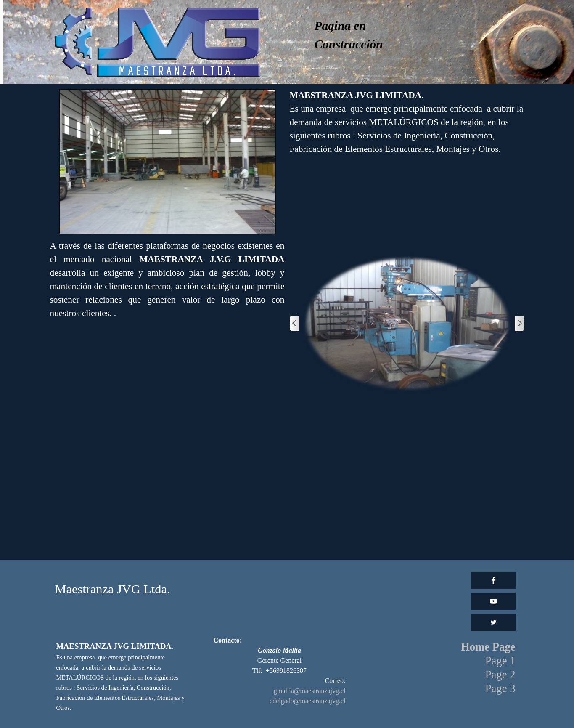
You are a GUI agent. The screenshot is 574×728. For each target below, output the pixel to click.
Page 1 (500, 661)
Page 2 (500, 675)
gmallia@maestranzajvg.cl (310, 691)
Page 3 (500, 688)
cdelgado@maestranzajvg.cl (307, 701)
